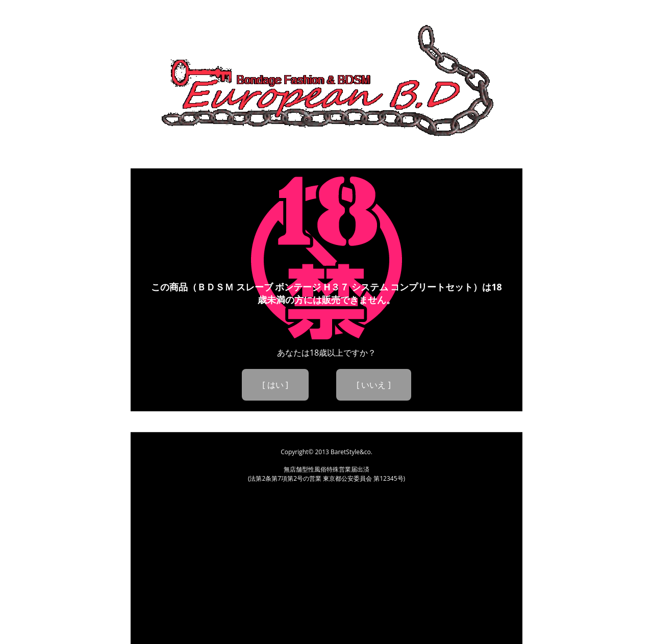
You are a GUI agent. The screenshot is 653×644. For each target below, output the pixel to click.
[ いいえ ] (374, 385)
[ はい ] (275, 385)
